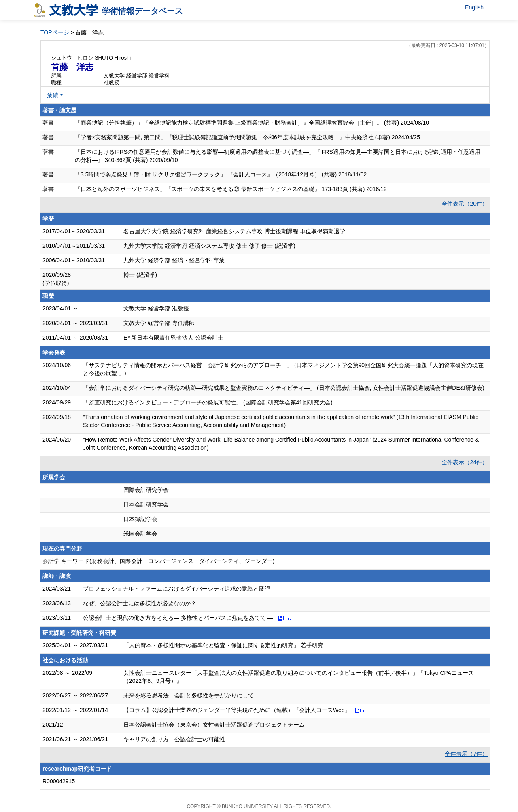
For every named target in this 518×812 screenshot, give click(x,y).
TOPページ (55, 32)
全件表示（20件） (465, 204)
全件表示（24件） (465, 462)
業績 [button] (53, 95)
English (474, 7)
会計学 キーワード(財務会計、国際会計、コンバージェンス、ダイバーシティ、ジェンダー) (158, 561)
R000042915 (59, 781)
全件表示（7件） (466, 754)
